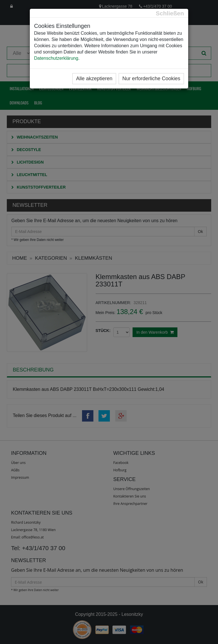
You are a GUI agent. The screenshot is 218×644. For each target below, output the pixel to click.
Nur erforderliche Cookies (151, 79)
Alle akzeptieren (94, 79)
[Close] (170, 13)
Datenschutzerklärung (56, 58)
